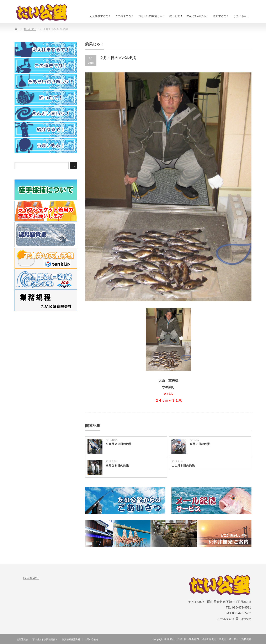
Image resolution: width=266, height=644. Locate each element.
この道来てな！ (125, 16)
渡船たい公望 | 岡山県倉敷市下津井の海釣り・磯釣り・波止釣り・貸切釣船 (209, 639)
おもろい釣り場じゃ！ (152, 16)
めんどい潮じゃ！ (198, 16)
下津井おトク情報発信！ (45, 639)
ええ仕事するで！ (100, 16)
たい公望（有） (31, 578)
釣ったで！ (176, 16)
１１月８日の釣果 (183, 466)
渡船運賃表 (22, 639)
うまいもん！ (241, 16)
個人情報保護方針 (71, 639)
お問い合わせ (91, 639)
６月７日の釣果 (200, 444)
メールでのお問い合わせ (234, 619)
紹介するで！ (221, 16)
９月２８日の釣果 (117, 466)
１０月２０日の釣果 (119, 444)
